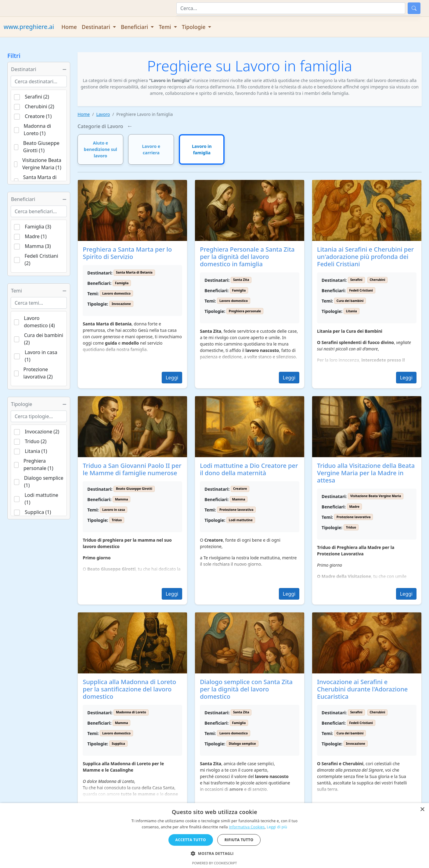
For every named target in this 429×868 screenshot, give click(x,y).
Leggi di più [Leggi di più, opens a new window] (277, 827)
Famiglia (122, 283)
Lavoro (103, 114)
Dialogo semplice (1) (44, 482)
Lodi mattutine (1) (41, 499)
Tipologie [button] (194, 27)
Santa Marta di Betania (134, 272)
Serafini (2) (37, 97)
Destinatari (39, 69)
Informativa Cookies (247, 827)
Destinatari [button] (97, 27)
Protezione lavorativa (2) (38, 373)
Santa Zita (241, 280)
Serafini (356, 280)
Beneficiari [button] (135, 27)
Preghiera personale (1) (38, 464)
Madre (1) (36, 236)
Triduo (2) (36, 441)
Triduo (117, 520)
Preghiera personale (245, 311)
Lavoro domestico (116, 293)
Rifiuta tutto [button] (239, 840)
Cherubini (377, 280)
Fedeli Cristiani (361, 290)
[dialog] (215, 836)
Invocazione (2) (42, 432)
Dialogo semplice (242, 744)
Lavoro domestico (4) (39, 322)
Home (69, 27)
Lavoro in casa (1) (41, 356)
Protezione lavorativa (236, 510)
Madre (354, 507)
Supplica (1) (38, 512)
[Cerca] (291, 8)
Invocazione (121, 304)
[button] (215, 853)
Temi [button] (166, 27)
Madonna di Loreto (131, 712)
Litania (351, 311)
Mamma (122, 499)
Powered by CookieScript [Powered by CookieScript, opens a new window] (215, 863)
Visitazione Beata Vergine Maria (376, 496)
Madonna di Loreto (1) (38, 130)
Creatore (240, 489)
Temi (39, 291)
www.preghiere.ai (29, 27)
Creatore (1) (38, 116)
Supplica (118, 744)
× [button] (422, 810)
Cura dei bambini (350, 301)
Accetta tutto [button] (191, 840)
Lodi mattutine (241, 520)
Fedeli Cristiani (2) (41, 260)
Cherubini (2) (39, 106)
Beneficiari (39, 199)
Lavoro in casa (114, 510)
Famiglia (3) (38, 227)
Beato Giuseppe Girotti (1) (41, 147)
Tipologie (39, 404)
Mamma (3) (38, 246)
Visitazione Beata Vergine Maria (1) (42, 164)
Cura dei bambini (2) (44, 339)
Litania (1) (36, 451)
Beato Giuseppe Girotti (134, 489)
